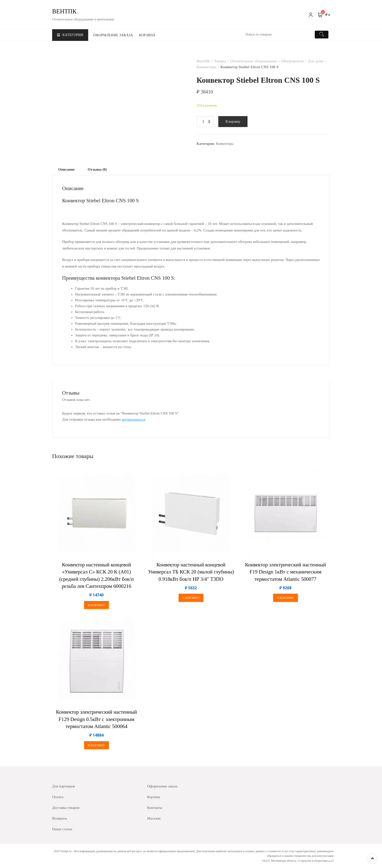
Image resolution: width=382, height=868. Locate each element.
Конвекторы (225, 144)
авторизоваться (133, 419)
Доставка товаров (66, 808)
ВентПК (64, 11)
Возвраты (60, 818)
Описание (66, 169)
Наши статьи (62, 829)
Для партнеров (64, 786)
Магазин (154, 818)
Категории (70, 35)
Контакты (155, 808)
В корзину (233, 122)
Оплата (58, 797)
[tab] (66, 169)
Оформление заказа (113, 35)
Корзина (147, 35)
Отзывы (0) (97, 169)
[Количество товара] (205, 122)
